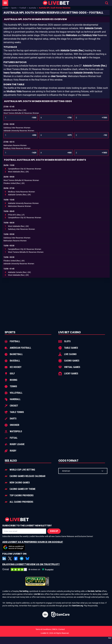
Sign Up (54, 531)
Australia (32, 8)
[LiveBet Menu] (5, 3)
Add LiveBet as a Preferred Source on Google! (33, 546)
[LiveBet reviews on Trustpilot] (30, 570)
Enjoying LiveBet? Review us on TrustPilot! (31, 564)
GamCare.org (77, 606)
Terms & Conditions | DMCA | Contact (56, 629)
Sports (14, 8)
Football (23, 8)
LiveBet (5, 8)
